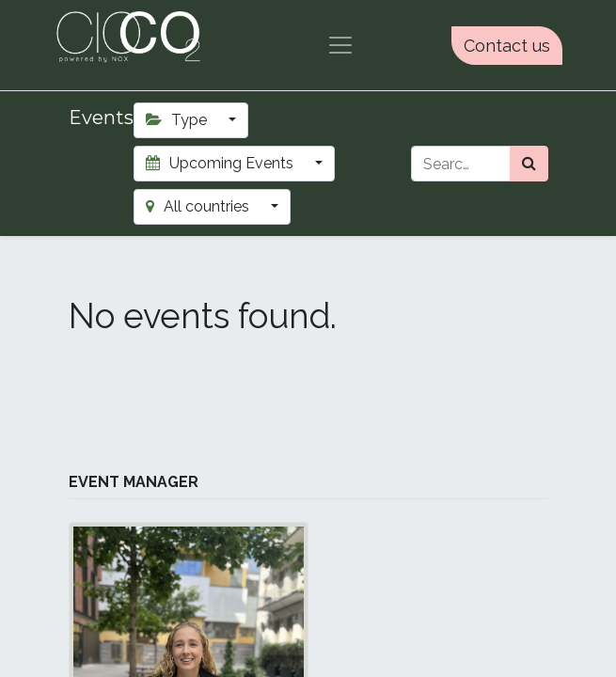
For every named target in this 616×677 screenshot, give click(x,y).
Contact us (507, 46)
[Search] (529, 164)
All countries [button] (199, 206)
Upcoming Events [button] (221, 163)
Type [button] (178, 120)
